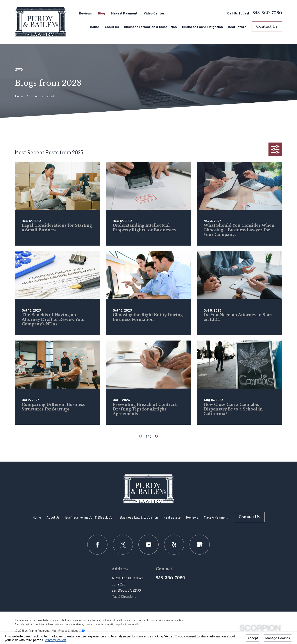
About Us (53, 517)
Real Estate (172, 517)
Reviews (85, 13)
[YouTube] (148, 545)
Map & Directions (124, 596)
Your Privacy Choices (68, 631)
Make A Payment (124, 13)
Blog (102, 13)
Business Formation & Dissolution (90, 517)
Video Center (154, 13)
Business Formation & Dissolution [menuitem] (150, 27)
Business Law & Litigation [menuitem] (202, 27)
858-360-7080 (267, 13)
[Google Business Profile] (199, 545)
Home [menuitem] (95, 27)
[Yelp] (174, 545)
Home (37, 517)
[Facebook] (97, 545)
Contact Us (267, 26)
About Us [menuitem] (112, 27)
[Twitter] (123, 545)
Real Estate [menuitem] (237, 27)
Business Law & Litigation (139, 517)
